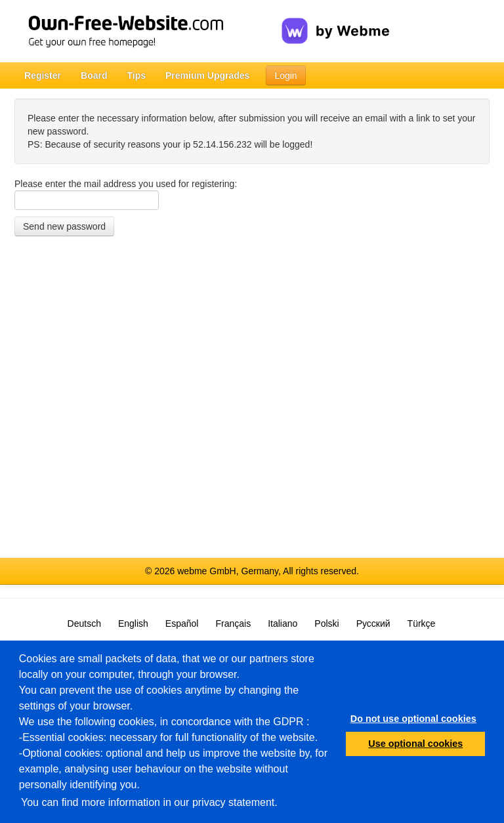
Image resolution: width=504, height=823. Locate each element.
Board (94, 75)
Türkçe (422, 623)
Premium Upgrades (207, 75)
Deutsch (84, 623)
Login (285, 75)
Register (43, 75)
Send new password (64, 226)
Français (233, 623)
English (133, 623)
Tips (136, 75)
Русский (373, 623)
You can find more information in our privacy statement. (149, 802)
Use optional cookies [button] (415, 744)
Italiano (283, 623)
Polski (326, 623)
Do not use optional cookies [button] (413, 719)
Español (182, 623)
